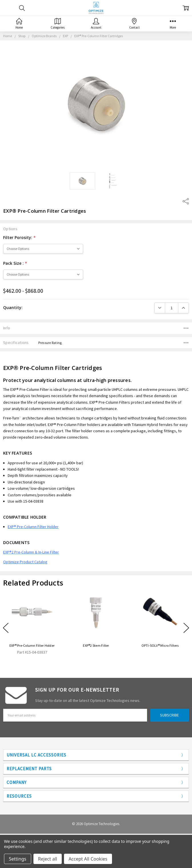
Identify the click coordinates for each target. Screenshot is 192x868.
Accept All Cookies (88, 859)
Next (186, 628)
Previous (6, 628)
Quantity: (13, 307)
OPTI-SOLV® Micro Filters (160, 645)
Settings (18, 859)
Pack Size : (15, 263)
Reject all (48, 859)
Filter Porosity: (19, 237)
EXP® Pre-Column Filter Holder (32, 645)
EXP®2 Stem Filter (96, 645)
